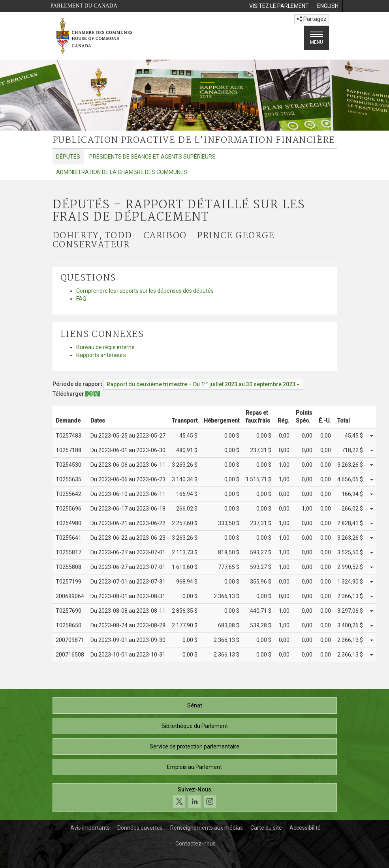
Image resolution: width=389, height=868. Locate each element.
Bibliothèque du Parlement (195, 726)
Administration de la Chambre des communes (122, 172)
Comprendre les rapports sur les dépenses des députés (145, 291)
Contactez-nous (195, 844)
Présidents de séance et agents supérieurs (152, 157)
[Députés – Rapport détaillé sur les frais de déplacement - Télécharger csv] (93, 394)
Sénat (195, 705)
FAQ (81, 299)
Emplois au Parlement (194, 767)
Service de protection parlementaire (194, 746)
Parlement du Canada (84, 6)
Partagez (312, 19)
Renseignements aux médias (207, 828)
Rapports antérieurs (101, 355)
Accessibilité (305, 828)
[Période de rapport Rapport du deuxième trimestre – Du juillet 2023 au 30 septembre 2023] (203, 384)
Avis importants (90, 828)
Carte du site (266, 828)
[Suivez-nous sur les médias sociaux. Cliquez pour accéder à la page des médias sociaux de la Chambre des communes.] (195, 798)
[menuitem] (279, 6)
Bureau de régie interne (105, 347)
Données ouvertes (140, 828)
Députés (68, 157)
